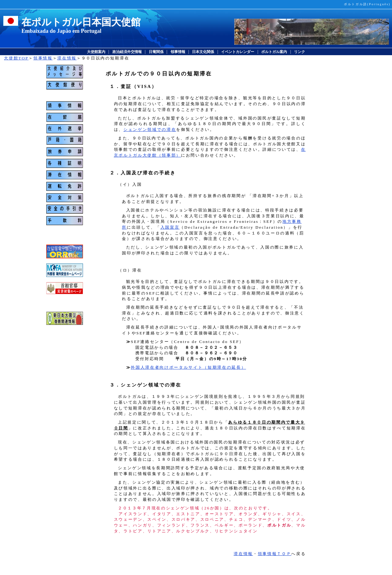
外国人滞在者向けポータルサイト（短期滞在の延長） (188, 367)
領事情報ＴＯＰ (275, 554)
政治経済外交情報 (127, 52)
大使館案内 (96, 52)
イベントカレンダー (238, 52)
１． (115, 86)
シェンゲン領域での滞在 (150, 129)
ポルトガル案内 (274, 52)
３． (115, 385)
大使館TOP (16, 58)
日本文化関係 (203, 52)
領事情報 (178, 52)
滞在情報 (67, 58)
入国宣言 (170, 227)
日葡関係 (156, 52)
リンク (300, 52)
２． (115, 173)
